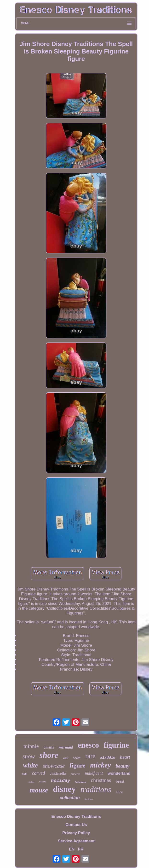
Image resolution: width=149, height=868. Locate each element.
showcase (54, 766)
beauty (123, 766)
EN (72, 849)
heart (125, 757)
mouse (39, 790)
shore (49, 755)
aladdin (108, 758)
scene (43, 781)
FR (81, 849)
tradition (89, 799)
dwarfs (49, 747)
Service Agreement (76, 841)
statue (31, 782)
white (30, 765)
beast (120, 781)
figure (77, 765)
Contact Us (76, 825)
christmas (101, 780)
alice (119, 792)
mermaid (66, 747)
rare (90, 756)
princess (75, 774)
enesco (88, 745)
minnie (31, 746)
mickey (100, 765)
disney (64, 789)
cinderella (58, 773)
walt (66, 758)
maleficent (94, 773)
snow (29, 756)
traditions (96, 790)
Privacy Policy (76, 833)
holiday (61, 781)
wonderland (119, 773)
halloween (80, 782)
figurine (116, 745)
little (24, 774)
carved (38, 773)
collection (70, 798)
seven (77, 758)
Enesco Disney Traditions (76, 817)
